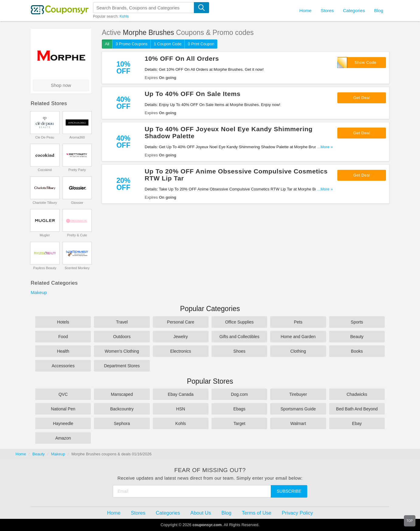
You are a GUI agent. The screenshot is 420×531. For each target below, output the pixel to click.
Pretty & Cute (77, 235)
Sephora (122, 423)
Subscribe (289, 491)
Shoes (239, 351)
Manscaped (122, 394)
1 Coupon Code (168, 44)
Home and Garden (298, 337)
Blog (379, 10)
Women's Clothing (122, 351)
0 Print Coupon (201, 44)
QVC (63, 394)
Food (63, 337)
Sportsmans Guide (298, 409)
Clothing (298, 351)
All (107, 44)
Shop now (61, 85)
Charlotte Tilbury (45, 203)
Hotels (63, 322)
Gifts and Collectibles (239, 337)
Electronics (181, 351)
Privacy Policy (297, 513)
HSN (181, 409)
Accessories (63, 366)
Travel (122, 322)
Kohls (124, 16)
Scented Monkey (77, 268)
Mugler (45, 235)
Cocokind (45, 170)
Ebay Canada (181, 394)
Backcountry (122, 409)
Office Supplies (239, 322)
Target (239, 423)
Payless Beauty (45, 268)
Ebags (239, 409)
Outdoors (122, 337)
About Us (201, 513)
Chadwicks (357, 394)
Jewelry (181, 337)
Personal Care (181, 322)
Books (357, 351)
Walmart (298, 423)
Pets (298, 322)
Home (21, 454)
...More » (325, 147)
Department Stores (122, 366)
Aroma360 (77, 137)
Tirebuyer (298, 394)
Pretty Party (77, 170)
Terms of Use (257, 513)
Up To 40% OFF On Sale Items (193, 94)
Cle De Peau (45, 137)
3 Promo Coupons (131, 44)
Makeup (39, 292)
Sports (357, 322)
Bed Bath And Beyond (357, 409)
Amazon (63, 438)
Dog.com (239, 394)
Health (63, 351)
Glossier (77, 203)
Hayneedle (63, 423)
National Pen (63, 409)
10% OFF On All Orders (182, 58)
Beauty (357, 337)
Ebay (357, 423)
